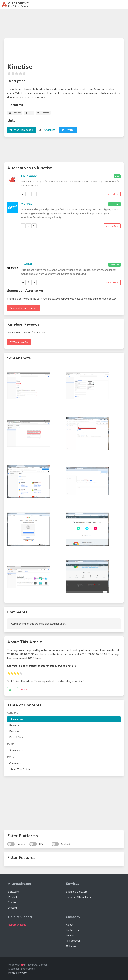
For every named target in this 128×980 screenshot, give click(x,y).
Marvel (26, 204)
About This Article (20, 769)
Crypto (12, 902)
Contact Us (72, 930)
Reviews (14, 725)
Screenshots (17, 750)
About (70, 925)
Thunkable (29, 176)
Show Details (112, 194)
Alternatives (16, 719)
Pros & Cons (16, 737)
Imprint (70, 935)
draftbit (26, 264)
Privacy (22, 973)
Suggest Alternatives (78, 897)
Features (14, 731)
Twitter (70, 130)
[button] (124, 4)
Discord (12, 908)
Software (13, 892)
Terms (12, 973)
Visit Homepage (24, 130)
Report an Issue (17, 925)
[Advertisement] (64, 25)
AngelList (50, 130)
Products (13, 897)
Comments (16, 763)
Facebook (73, 941)
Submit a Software (77, 892)
